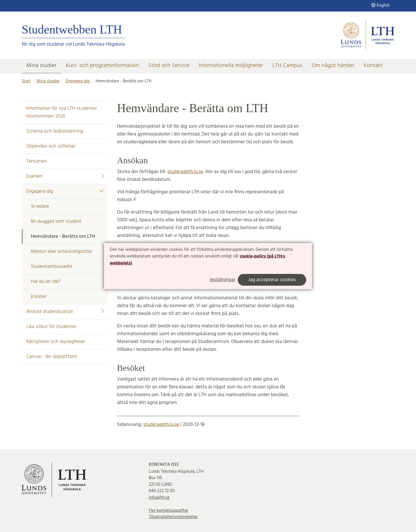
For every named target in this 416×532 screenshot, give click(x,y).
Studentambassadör (52, 267)
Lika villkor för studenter (51, 327)
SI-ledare (40, 206)
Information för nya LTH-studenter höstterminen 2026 (62, 112)
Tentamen (37, 161)
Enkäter (39, 297)
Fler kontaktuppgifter (169, 511)
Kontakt (373, 66)
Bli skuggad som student (56, 221)
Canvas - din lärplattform (52, 357)
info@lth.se (159, 498)
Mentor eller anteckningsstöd (61, 252)
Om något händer (333, 66)
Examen (65, 176)
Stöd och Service (169, 66)
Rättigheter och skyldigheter (56, 342)
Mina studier (41, 66)
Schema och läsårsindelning (55, 131)
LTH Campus (287, 66)
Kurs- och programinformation (103, 66)
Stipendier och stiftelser (51, 146)
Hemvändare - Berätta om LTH (63, 237)
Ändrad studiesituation (65, 312)
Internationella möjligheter (231, 66)
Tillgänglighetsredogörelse (173, 517)
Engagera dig (78, 81)
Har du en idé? (46, 282)
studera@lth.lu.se (185, 172)
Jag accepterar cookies (272, 280)
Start (26, 81)
